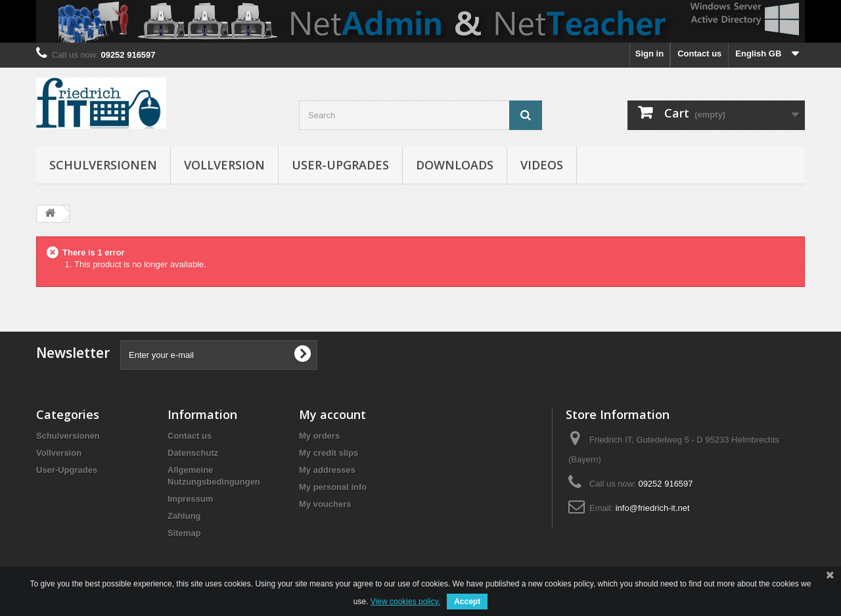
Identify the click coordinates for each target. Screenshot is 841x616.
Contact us (699, 54)
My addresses (327, 470)
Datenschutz (193, 453)
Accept (467, 602)
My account (332, 414)
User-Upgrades (340, 165)
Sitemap (184, 533)
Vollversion (224, 165)
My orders (319, 436)
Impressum (190, 499)
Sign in (649, 54)
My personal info (333, 487)
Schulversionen (103, 165)
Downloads (455, 165)
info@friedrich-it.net (653, 508)
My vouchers (325, 504)
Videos (542, 165)
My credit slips (329, 453)
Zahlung (184, 516)
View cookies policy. (405, 602)
